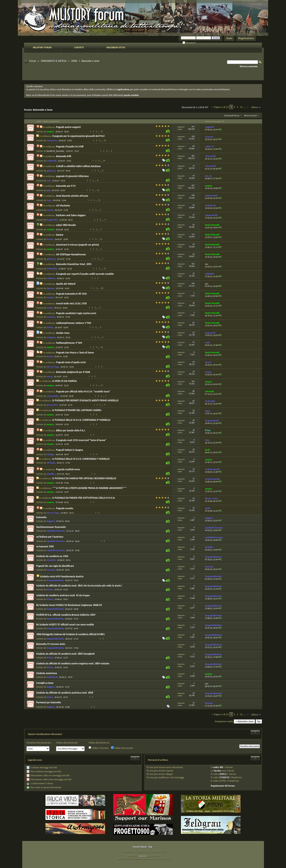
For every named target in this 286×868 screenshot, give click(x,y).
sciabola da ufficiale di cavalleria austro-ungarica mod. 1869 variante (73, 663)
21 (98, 190)
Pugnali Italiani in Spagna (69, 450)
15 (102, 131)
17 (105, 269)
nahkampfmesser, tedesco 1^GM (73, 323)
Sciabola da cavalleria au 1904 (52, 556)
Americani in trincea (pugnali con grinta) (77, 245)
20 (102, 288)
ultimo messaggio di (215, 121)
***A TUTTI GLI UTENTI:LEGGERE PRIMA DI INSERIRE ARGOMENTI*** (89, 488)
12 (101, 239)
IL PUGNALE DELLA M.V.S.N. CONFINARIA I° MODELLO (81, 459)
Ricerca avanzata (249, 66)
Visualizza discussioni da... (39, 743)
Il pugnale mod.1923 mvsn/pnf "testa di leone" (81, 440)
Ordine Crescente (99, 748)
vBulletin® (143, 856)
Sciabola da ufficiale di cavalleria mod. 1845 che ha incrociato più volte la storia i (79, 586)
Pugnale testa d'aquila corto (71, 362)
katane (60, 235)
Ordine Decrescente (122, 748)
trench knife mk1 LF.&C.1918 (71, 303)
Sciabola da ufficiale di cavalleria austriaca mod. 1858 (65, 693)
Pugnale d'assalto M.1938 (70, 147)
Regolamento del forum (223, 786)
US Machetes (63, 206)
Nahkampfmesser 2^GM (69, 343)
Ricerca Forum (251, 116)
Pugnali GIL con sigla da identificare (55, 566)
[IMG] (223, 774)
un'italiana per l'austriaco (50, 537)
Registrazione (246, 38)
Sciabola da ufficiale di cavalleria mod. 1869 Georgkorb (66, 654)
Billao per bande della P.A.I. (71, 430)
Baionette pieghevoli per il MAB (73, 372)
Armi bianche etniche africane (72, 196)
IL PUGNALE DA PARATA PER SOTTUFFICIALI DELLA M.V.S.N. (84, 498)
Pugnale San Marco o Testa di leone (75, 353)
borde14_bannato (55, 151)
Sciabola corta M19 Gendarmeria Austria (62, 576)
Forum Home (140, 847)
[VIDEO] (224, 777)
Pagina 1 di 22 (221, 107)
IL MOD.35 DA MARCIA (64, 381)
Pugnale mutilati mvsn (68, 469)
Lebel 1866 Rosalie (66, 225)
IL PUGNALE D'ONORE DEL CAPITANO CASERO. (77, 410)
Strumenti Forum (232, 116)
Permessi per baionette (49, 702)
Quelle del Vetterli (66, 284)
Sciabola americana (47, 673)
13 (105, 140)
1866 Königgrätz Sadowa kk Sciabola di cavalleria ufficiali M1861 (71, 634)
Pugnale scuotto (65, 508)
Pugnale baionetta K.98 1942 (71, 294)
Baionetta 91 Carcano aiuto (51, 644)
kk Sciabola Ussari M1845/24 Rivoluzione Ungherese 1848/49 (69, 605)
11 (241, 107)
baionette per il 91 (66, 186)
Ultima (256, 107)
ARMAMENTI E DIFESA (54, 61)
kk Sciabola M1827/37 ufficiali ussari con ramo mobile (65, 625)
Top (259, 721)
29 (104, 161)
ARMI (74, 61)
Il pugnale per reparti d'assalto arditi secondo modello (85, 274)
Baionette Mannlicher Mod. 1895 (74, 264)
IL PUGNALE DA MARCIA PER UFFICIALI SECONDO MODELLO (84, 478)
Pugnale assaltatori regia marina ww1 (76, 313)
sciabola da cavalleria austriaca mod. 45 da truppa (63, 595)
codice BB (218, 767)
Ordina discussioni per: (67, 743)
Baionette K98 (63, 156)
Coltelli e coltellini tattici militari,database (78, 166)
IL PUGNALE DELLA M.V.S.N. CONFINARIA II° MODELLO (81, 420)
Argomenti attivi (116, 48)
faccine (217, 771)
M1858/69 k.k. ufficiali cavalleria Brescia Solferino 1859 (66, 615)
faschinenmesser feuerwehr (51, 527)
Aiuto (229, 38)
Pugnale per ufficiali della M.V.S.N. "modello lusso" (83, 391)
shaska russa (63, 333)
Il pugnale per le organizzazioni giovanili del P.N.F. (79, 136)
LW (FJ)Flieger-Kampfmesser (71, 254)
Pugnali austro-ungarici (68, 127)
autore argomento (51, 121)
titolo (39, 121)
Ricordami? (189, 43)
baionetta (42, 517)
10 (102, 347)
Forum (33, 61)
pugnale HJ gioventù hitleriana (72, 176)
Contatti (79, 48)
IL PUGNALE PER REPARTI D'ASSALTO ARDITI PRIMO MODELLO (85, 400)
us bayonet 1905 (45, 546)
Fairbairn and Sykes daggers (71, 215)
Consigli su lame (45, 683)
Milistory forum (42, 48)
